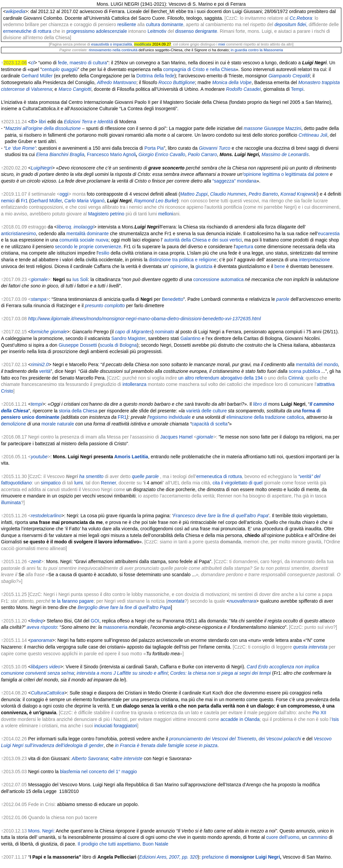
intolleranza (135, 384)
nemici (8, 201)
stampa (39, 299)
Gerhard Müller (37, 76)
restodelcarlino (46, 516)
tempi (37, 404)
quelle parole (145, 476)
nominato (164, 332)
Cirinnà (296, 378)
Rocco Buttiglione (177, 82)
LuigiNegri (41, 168)
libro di (260, 404)
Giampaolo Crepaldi (289, 76)
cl (32, 63)
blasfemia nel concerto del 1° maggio (98, 772)
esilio (104, 253)
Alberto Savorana (90, 758)
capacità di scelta (210, 424)
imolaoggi (84, 227)
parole (283, 299)
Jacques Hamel (176, 437)
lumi (79, 483)
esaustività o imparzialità (112, 44)
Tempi (297, 89)
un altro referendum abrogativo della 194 (220, 378)
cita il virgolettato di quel (237, 483)
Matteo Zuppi (194, 194)
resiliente (127, 24)
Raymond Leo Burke (155, 201)
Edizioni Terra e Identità (89, 122)
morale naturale (58, 424)
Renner (108, 483)
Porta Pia (154, 148)
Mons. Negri (41, 831)
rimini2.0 (40, 364)
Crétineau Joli (313, 135)
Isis (335, 719)
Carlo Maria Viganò (84, 201)
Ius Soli (80, 279)
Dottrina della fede (155, 76)
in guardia (239, 50)
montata (176, 601)
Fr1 (24, 201)
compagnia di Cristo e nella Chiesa (199, 69)
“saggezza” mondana (234, 181)
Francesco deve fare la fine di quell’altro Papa (221, 516)
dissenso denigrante (196, 31)
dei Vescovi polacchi (280, 739)
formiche (40, 332)
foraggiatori (125, 726)
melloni (165, 214)
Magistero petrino (106, 214)
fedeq (37, 621)
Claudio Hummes (228, 194)
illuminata (11, 503)
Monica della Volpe (232, 82)
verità (45, 371)
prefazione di (241, 857)
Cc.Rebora (301, 18)
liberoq (64, 227)
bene (280, 266)
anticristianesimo (18, 233)
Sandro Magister (128, 338)
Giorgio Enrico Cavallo (162, 154)
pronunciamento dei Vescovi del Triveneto (213, 739)
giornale (39, 279)
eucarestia (329, 233)
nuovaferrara (243, 601)
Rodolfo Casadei (244, 89)
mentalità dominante (87, 233)
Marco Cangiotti (75, 89)
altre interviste (128, 758)
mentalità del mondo (317, 364)
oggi (64, 194)
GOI (95, 621)
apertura (245, 247)
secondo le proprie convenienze (88, 247)
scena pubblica (304, 371)
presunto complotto (105, 306)
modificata (143, 44)
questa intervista (310, 647)
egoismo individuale (170, 417)
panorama (41, 640)
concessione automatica (218, 279)
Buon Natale (156, 844)
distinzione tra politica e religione (183, 260)
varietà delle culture (207, 411)
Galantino (190, 338)
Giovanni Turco (215, 148)
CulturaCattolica (48, 693)
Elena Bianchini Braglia (60, 154)
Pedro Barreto (263, 194)
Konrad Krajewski (299, 194)
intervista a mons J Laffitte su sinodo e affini (122, 673)
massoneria (115, 627)
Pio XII (319, 713)
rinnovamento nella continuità (113, 50)
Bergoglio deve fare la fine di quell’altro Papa (124, 607)
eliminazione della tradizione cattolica (265, 417)
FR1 (122, 417)
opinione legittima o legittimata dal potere (286, 174)
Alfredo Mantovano (117, 82)
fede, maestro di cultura (82, 63)
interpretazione (314, 260)
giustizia (204, 266)
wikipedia (16, 11)
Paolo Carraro (202, 154)
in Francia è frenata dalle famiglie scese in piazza (166, 745)
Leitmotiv (157, 31)
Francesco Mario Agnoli (111, 154)
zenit (36, 561)
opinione (179, 266)
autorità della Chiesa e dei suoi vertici (203, 240)
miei (222, 44)
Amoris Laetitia (131, 457)
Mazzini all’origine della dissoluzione (43, 128)
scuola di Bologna (118, 345)
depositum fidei (291, 24)
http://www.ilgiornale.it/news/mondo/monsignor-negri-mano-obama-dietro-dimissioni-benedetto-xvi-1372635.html (145, 319)
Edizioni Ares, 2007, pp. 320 (168, 857)
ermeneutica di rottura (219, 476)
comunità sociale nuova (84, 240)
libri (43, 122)
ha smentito (91, 476)
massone (253, 128)
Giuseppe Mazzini (283, 128)
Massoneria (273, 50)
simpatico (51, 483)
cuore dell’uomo (283, 837)
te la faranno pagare (73, 601)
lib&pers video (46, 667)
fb (33, 122)
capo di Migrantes (133, 332)
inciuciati (104, 726)
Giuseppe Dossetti (78, 345)
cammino (318, 837)
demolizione (14, 424)
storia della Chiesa (78, 411)
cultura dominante (165, 24)
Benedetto (173, 299)
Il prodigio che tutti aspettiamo (109, 844)
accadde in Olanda (240, 719)
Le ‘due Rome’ (20, 148)
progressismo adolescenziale (97, 31)
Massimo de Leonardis (285, 154)
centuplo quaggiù (60, 69)
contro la (255, 50)
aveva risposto (42, 627)
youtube (39, 457)
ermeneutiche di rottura (27, 31)
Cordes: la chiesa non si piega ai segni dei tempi (220, 673)
